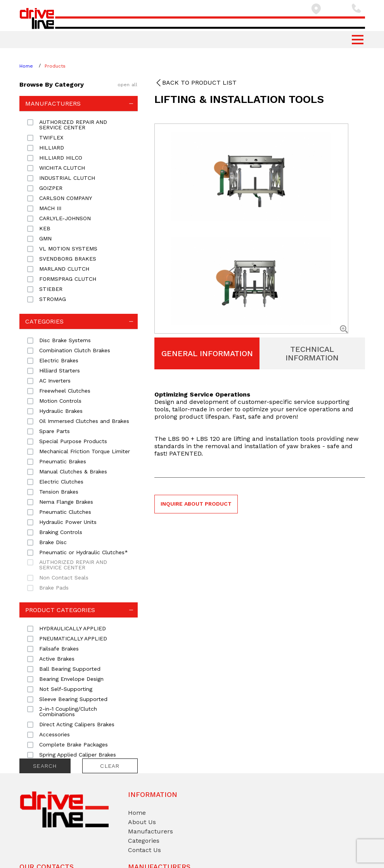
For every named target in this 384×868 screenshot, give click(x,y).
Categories (144, 841)
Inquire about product (196, 504)
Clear (110, 766)
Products (55, 66)
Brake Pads (54, 588)
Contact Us (144, 850)
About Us (142, 822)
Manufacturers (150, 831)
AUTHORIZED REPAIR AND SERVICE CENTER (73, 565)
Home (26, 66)
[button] (358, 40)
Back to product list (199, 83)
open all (128, 85)
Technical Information (312, 353)
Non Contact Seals (64, 578)
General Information (207, 353)
